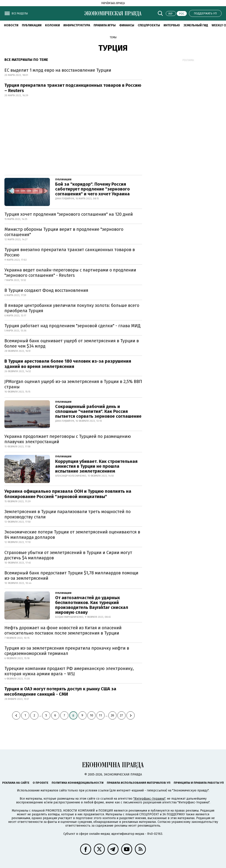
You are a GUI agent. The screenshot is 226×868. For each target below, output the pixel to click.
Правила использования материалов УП (139, 783)
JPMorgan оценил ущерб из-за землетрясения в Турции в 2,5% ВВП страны (73, 384)
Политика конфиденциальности (78, 783)
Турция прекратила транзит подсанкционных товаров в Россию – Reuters (73, 88)
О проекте (40, 783)
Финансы (127, 25)
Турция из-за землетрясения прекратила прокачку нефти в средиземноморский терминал (67, 651)
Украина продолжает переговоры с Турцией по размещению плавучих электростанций (68, 439)
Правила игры (105, 25)
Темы (113, 37)
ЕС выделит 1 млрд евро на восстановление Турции (58, 70)
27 (121, 715)
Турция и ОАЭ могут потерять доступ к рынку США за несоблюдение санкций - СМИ (60, 691)
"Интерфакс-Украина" (149, 799)
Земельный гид (196, 25)
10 (91, 715)
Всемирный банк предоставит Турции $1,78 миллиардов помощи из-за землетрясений (71, 575)
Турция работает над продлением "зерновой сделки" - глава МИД (73, 326)
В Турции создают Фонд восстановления (46, 290)
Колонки (52, 25)
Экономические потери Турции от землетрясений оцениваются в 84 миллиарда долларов (72, 535)
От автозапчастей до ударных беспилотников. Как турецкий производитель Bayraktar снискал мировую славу (92, 605)
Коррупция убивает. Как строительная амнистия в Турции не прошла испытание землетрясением (96, 466)
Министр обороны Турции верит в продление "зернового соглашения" (64, 232)
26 (112, 715)
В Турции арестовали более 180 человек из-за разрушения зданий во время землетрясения (68, 364)
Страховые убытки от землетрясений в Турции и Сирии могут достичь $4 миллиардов (68, 555)
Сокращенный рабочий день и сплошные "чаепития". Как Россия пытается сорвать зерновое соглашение (98, 411)
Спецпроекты (149, 25)
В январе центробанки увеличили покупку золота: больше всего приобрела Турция (72, 308)
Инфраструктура (77, 25)
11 (100, 715)
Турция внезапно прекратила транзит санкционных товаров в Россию (70, 252)
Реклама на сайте (16, 783)
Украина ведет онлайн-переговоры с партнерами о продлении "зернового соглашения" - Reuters (70, 273)
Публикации (32, 25)
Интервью (172, 25)
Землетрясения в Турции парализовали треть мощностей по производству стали (68, 514)
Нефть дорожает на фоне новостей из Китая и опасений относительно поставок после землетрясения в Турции (63, 630)
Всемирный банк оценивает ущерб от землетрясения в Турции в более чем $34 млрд (72, 343)
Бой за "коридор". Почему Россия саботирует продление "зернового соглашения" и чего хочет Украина (92, 189)
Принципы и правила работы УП (199, 783)
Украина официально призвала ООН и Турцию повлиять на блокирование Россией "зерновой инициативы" (68, 494)
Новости (11, 25)
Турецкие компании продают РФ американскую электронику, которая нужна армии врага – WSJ (69, 671)
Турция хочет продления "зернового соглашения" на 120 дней (69, 214)
